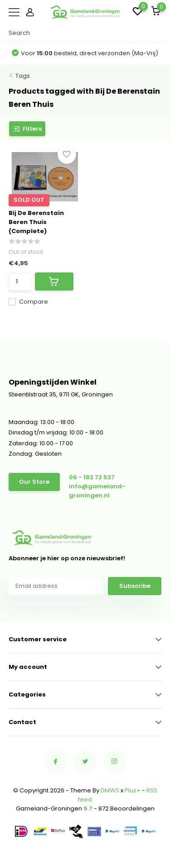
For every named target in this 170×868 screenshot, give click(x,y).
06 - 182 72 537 (92, 477)
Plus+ (133, 790)
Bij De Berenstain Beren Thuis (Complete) (36, 222)
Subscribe (135, 586)
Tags (23, 76)
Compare (28, 302)
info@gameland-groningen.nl (97, 491)
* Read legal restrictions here (48, 603)
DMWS (110, 790)
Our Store (34, 482)
